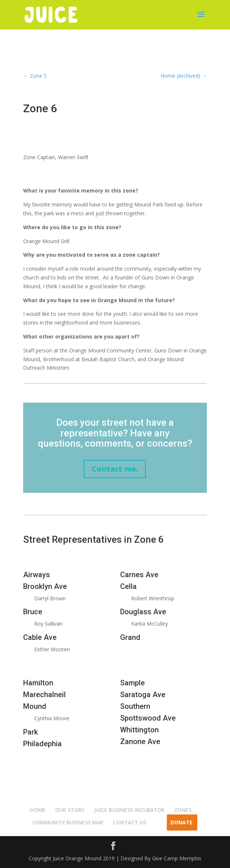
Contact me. (115, 469)
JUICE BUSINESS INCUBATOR (129, 810)
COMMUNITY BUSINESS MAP (68, 822)
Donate (182, 822)
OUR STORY (70, 810)
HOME (38, 810)
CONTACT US (130, 822)
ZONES (183, 810)
